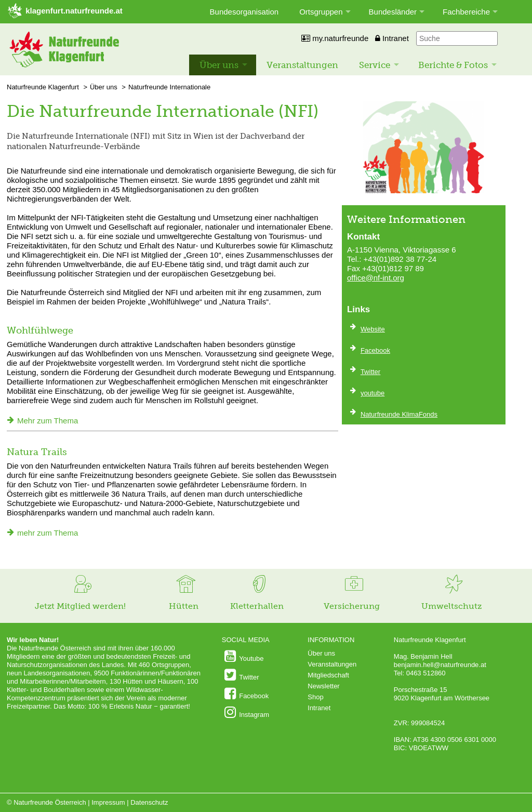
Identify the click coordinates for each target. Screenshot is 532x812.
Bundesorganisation (244, 12)
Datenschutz (149, 802)
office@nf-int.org (376, 278)
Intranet (392, 38)
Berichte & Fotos (453, 65)
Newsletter (323, 686)
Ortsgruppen (321, 12)
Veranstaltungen (302, 65)
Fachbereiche (466, 12)
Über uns (219, 65)
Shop (315, 697)
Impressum (108, 802)
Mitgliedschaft (328, 675)
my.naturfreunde (335, 38)
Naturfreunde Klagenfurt (43, 87)
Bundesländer (393, 12)
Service (375, 65)
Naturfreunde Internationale (169, 87)
